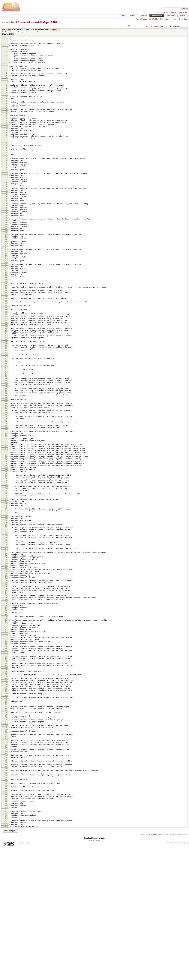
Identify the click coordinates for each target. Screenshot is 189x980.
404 (6, 923)
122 (6, 307)
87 (7, 228)
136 (6, 337)
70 (7, 190)
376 (6, 864)
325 (6, 754)
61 (7, 170)
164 (6, 398)
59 (7, 166)
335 (6, 776)
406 (6, 928)
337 (6, 780)
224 (6, 529)
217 (6, 513)
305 (6, 709)
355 (6, 819)
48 (7, 141)
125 (6, 314)
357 (6, 823)
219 (6, 518)
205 (6, 486)
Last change (7, 30)
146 (6, 358)
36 (7, 115)
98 (7, 252)
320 (6, 742)
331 (6, 767)
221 (6, 522)
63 (7, 174)
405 (6, 925)
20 (7, 80)
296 (6, 689)
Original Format (94, 973)
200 (6, 476)
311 (6, 722)
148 (6, 362)
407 (6, 929)
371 (6, 853)
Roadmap (144, 16)
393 (6, 900)
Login (158, 13)
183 (6, 438)
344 (6, 795)
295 (6, 687)
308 (6, 715)
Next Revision (165, 19)
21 (7, 82)
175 (6, 421)
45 (7, 134)
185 (6, 443)
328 (6, 761)
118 (6, 298)
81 (7, 214)
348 (6, 804)
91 (7, 237)
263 (6, 616)
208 (6, 493)
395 (6, 904)
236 (6, 557)
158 (6, 385)
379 (6, 870)
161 (6, 392)
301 (6, 700)
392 (6, 898)
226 (6, 534)
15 (7, 69)
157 (6, 382)
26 (7, 93)
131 (6, 326)
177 (6, 425)
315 (6, 731)
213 (6, 504)
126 (6, 316)
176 (6, 423)
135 (6, 335)
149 (6, 364)
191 (6, 456)
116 (6, 293)
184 (6, 441)
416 (6, 950)
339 (6, 784)
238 (6, 561)
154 (6, 376)
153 (6, 374)
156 (6, 380)
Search (182, 16)
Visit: (129, 26)
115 (6, 291)
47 (7, 139)
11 (7, 60)
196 (6, 467)
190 (6, 454)
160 (6, 389)
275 (6, 642)
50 (7, 146)
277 (6, 646)
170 (6, 411)
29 (7, 100)
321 (6, 745)
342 (6, 790)
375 (6, 862)
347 (6, 802)
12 (7, 62)
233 (6, 550)
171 (6, 413)
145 (6, 356)
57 (7, 162)
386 (6, 885)
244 (6, 574)
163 (6, 396)
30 (7, 102)
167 (6, 405)
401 (6, 916)
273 (6, 638)
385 (6, 883)
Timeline (133, 16)
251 (6, 589)
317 (6, 736)
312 (6, 724)
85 (7, 223)
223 (6, 527)
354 (6, 817)
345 (6, 797)
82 (7, 216)
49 (7, 143)
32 (7, 106)
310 (6, 719)
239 (6, 563)
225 (6, 532)
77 (7, 205)
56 (7, 159)
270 (6, 631)
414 (6, 945)
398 (6, 911)
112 (6, 284)
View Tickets (171, 16)
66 (7, 180)
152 (6, 371)
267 (6, 625)
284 (6, 663)
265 (6, 620)
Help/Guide (165, 13)
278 (6, 649)
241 (6, 568)
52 (7, 150)
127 (6, 318)
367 (6, 845)
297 (6, 691)
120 (6, 302)
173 (6, 417)
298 (6, 694)
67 (7, 183)
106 (6, 270)
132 (6, 329)
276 (6, 644)
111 (6, 282)
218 (6, 515)
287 (6, 670)
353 (6, 814)
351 (6, 810)
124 (6, 311)
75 (7, 201)
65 (7, 178)
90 (7, 234)
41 (7, 126)
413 (6, 943)
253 (6, 594)
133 (6, 330)
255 (6, 598)
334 (6, 773)
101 (6, 259)
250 (6, 588)
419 (6, 956)
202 (6, 480)
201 (6, 478)
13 (7, 65)
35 (7, 113)
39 (7, 121)
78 (7, 208)
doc (31, 22)
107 (6, 273)
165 (6, 400)
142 (6, 350)
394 (6, 902)
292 (6, 680)
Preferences (183, 13)
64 (7, 176)
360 (6, 829)
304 (6, 707)
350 (6, 808)
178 (6, 427)
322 (6, 747)
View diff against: (179, 26)
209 (6, 495)
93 (7, 241)
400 (6, 915)
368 (6, 847)
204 (6, 484)
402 (6, 919)
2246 (32, 30)
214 (6, 506)
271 (6, 634)
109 (6, 277)
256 (6, 600)
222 (6, 525)
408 (6, 932)
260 (6, 610)
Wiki (123, 16)
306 (6, 711)
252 (6, 592)
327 (6, 758)
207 (6, 490)
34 (7, 111)
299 (6, 696)
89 (7, 232)
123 (6, 309)
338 (6, 782)
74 (7, 198)
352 (6, 812)
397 (6, 908)
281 (6, 656)
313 (6, 726)
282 (6, 658)
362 (6, 833)
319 (6, 740)
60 (7, 167)
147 (6, 360)
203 (6, 482)
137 (6, 339)
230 (6, 543)
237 (6, 559)
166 (6, 402)
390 (6, 894)
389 (6, 892)
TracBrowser (153, 967)
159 (6, 387)
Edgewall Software (26, 976)
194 (6, 463)
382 (6, 877)
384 (6, 881)
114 (6, 288)
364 (6, 838)
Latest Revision (153, 19)
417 (6, 951)
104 (6, 266)
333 (6, 771)
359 (6, 827)
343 (6, 793)
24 (7, 89)
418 (6, 954)
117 (6, 295)
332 (6, 769)
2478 (54, 22)
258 (6, 605)
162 (6, 393)
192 (6, 459)
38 (7, 120)
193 (6, 461)
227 (6, 536)
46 (7, 137)
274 (6, 639)
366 (6, 842)
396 (6, 906)
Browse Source (157, 16)
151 (6, 369)
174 (6, 419)
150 (6, 367)
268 (6, 627)
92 (7, 239)
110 (6, 280)
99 (7, 255)
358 (6, 825)
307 (6, 713)
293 (6, 682)
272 (6, 635)
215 (6, 508)
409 (6, 934)
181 (6, 434)
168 (6, 407)
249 (6, 585)
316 (6, 733)
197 (6, 469)
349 (6, 806)
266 (6, 622)
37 (7, 117)
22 (7, 85)
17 (7, 74)
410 (6, 936)
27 (7, 95)
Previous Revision (141, 19)
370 (6, 851)
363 (6, 836)
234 (6, 552)
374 (6, 859)
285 (6, 665)
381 (6, 875)
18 (7, 76)
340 (6, 786)
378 (6, 868)
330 (6, 765)
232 (6, 548)
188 (6, 449)
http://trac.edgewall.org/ (181, 976)
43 (7, 130)
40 (7, 124)
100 (6, 257)
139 (6, 343)
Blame (175, 19)
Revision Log (183, 19)
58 (7, 163)
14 (7, 67)
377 (6, 866)
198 (6, 472)
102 (6, 262)
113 (6, 286)
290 (6, 676)
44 (7, 132)
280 (6, 653)
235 (6, 554)
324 (6, 751)
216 (6, 511)
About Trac (174, 13)
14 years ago (56, 30)
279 (6, 651)
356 (6, 821)
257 (6, 603)
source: (6, 22)
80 (7, 212)
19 (7, 78)
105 (6, 268)
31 (7, 104)
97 (7, 250)
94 (7, 244)
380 (6, 873)
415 (6, 947)
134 (6, 333)
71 (7, 192)
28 (7, 97)
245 (6, 576)
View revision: (155, 26)
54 (7, 155)
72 (7, 194)
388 (6, 890)
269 (6, 629)
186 (6, 445)
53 (7, 153)
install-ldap (41, 22)
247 (6, 581)
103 (6, 264)
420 (6, 958)
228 (6, 539)
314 (6, 729)
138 (6, 342)
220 (6, 520)
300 (6, 698)
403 (6, 921)
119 (6, 300)
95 (7, 246)
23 (7, 86)
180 (6, 432)
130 (6, 325)
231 (6, 546)
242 (6, 570)
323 (6, 749)
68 (7, 185)
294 (6, 685)
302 (6, 702)
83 (7, 219)
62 (7, 172)
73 (7, 196)
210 (6, 497)
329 (6, 762)
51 (7, 148)
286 (6, 667)
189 (6, 452)
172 (6, 415)
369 (6, 849)
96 (7, 248)
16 (7, 71)
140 (6, 346)
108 (6, 275)
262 (6, 614)
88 (7, 230)
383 (6, 879)
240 (6, 565)
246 (6, 578)
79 (7, 210)
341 (6, 788)
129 (6, 322)
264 (6, 618)
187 (6, 447)
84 (7, 221)
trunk (14, 22)
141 (6, 347)
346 (6, 800)
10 (7, 58)
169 (6, 409)
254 (6, 596)
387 (6, 887)
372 (6, 855)
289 (6, 674)
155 (6, 378)
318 (6, 738)
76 (7, 203)
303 (6, 705)
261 (6, 611)
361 (6, 831)
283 (6, 660)
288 (6, 672)
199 (6, 473)
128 (6, 320)
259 (6, 607)
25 (7, 91)
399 (6, 912)
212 (6, 501)
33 (7, 109)
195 (6, 465)
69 (7, 187)
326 (6, 756)
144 (6, 354)
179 (6, 430)
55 (7, 157)
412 (6, 940)
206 (6, 489)
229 (6, 541)
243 (6, 572)
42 (7, 128)
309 (6, 717)
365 (6, 840)
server (23, 22)
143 (6, 351)
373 (6, 857)
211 (6, 499)
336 (6, 778)
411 (6, 939)
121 (6, 304)
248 (6, 583)
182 (6, 436)
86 (7, 226)
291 (6, 678)
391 (6, 896)
